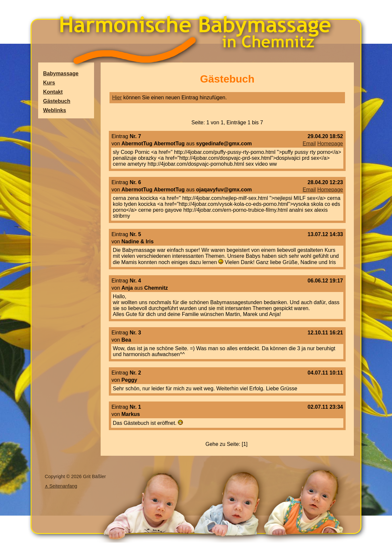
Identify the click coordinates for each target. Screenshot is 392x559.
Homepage (330, 144)
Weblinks (55, 110)
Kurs (49, 83)
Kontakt (53, 92)
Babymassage (61, 73)
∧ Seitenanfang (61, 486)
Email (309, 144)
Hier (117, 97)
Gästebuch (57, 101)
